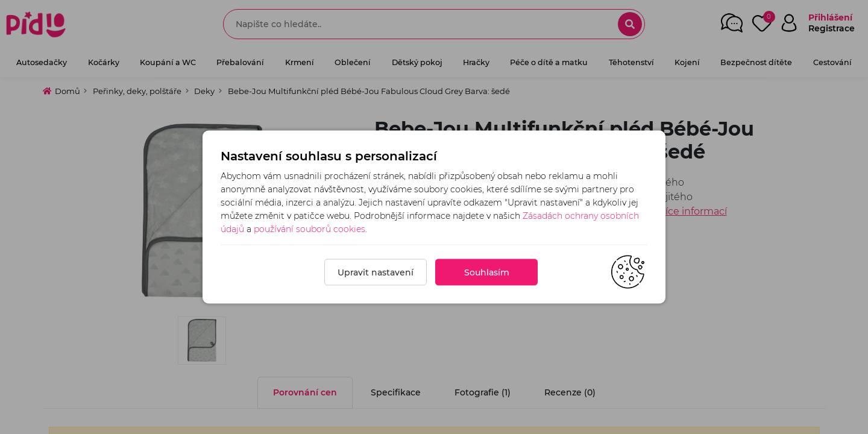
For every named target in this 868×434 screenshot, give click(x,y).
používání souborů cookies (310, 229)
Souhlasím (487, 272)
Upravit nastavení (376, 272)
